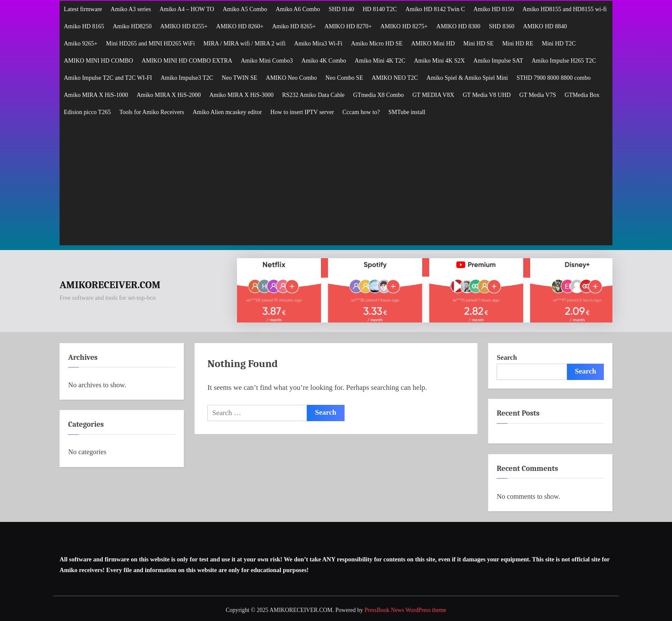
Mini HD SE (478, 44)
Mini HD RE (518, 44)
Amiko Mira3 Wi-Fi (318, 44)
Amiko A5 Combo (245, 9)
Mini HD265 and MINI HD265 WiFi (150, 44)
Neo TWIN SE (239, 78)
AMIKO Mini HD (433, 44)
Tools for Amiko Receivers (151, 112)
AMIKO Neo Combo (291, 78)
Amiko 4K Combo (324, 61)
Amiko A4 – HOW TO (187, 9)
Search (507, 357)
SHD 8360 (502, 26)
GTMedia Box (582, 95)
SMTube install (407, 112)
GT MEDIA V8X (433, 95)
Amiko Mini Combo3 (267, 61)
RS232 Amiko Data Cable (313, 95)
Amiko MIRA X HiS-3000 (241, 95)
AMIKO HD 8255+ (184, 26)
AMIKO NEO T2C (395, 78)
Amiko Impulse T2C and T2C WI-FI (108, 78)
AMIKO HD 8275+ (404, 26)
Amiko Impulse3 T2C (187, 78)
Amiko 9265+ (81, 44)
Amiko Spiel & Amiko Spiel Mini (467, 78)
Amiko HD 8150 (494, 9)
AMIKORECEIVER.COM (110, 285)
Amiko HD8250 (132, 26)
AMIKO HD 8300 (458, 26)
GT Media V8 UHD (487, 95)
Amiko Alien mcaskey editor (227, 112)
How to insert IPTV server (302, 112)
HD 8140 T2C (380, 9)
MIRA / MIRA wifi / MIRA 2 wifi (245, 44)
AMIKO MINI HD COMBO (98, 61)
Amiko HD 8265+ (294, 26)
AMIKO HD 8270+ (348, 26)
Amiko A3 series (131, 9)
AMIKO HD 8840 (545, 26)
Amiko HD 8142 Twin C (435, 9)
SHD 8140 (342, 9)
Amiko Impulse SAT (498, 61)
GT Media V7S (538, 95)
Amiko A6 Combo (298, 9)
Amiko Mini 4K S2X (439, 61)
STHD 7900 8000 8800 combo (553, 78)
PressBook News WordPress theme (405, 610)
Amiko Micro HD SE (377, 44)
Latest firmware (83, 9)
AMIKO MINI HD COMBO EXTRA (187, 61)
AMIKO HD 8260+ (240, 26)
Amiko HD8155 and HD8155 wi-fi (565, 9)
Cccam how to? (361, 112)
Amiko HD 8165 (84, 26)
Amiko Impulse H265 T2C (564, 61)
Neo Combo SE (344, 78)
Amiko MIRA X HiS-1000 (96, 95)
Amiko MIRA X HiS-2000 (169, 95)
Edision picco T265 (87, 112)
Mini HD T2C (559, 44)
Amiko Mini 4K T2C (380, 61)
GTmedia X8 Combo (378, 95)
